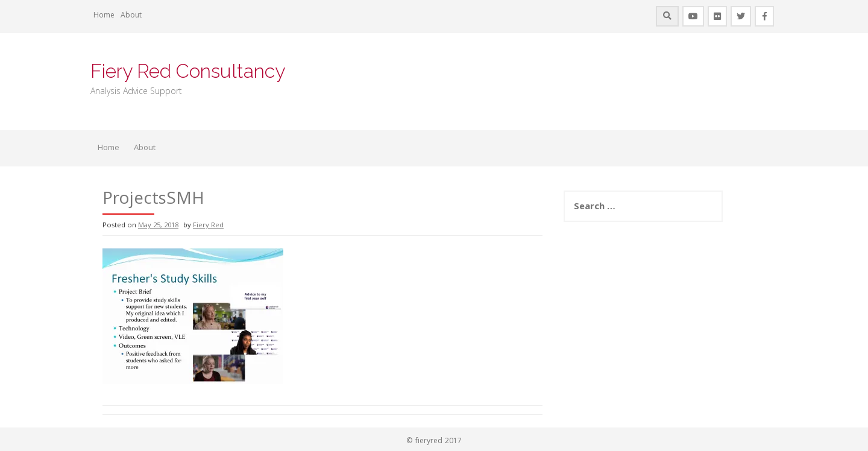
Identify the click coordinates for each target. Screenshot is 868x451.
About (131, 16)
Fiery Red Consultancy (188, 71)
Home (104, 16)
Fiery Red (208, 226)
